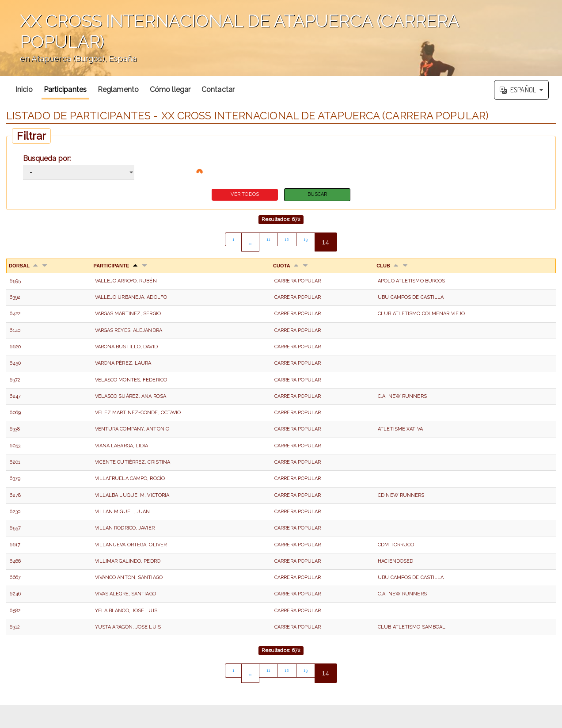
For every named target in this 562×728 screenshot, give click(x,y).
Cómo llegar (170, 90)
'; (281, 38)
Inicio (24, 90)
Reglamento (118, 90)
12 (287, 243)
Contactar (218, 90)
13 (309, 243)
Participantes (65, 90)
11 (266, 243)
